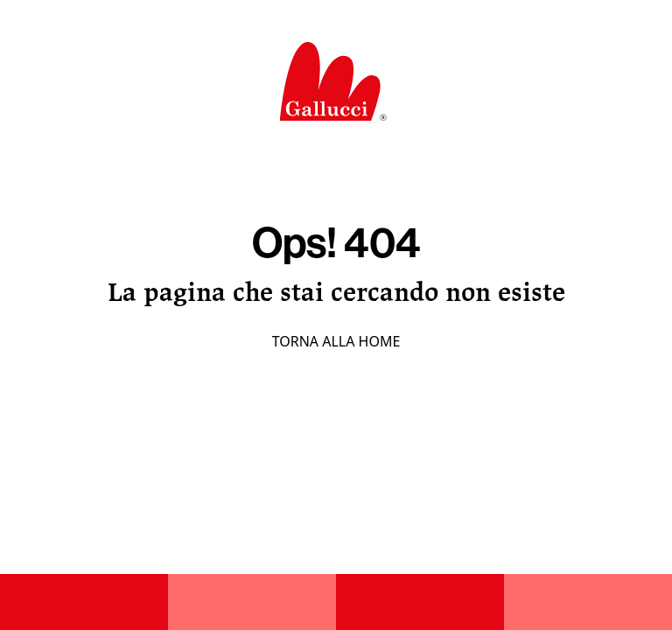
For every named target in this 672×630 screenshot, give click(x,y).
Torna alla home (336, 341)
